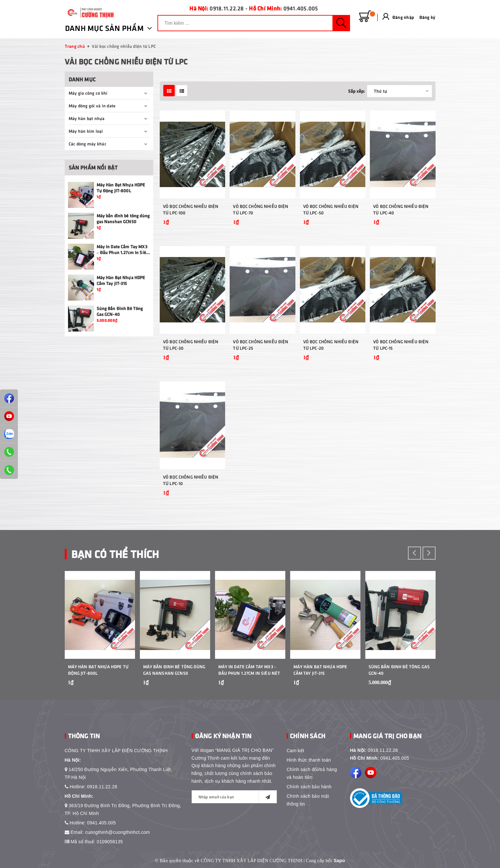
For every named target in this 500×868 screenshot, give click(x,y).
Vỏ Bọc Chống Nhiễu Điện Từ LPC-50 (331, 209)
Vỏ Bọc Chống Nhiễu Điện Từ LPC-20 (331, 345)
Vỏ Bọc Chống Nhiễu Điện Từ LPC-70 (261, 209)
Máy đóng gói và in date (92, 106)
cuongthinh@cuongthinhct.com (117, 832)
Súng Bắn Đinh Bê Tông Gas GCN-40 (399, 670)
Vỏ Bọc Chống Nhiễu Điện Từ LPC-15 (401, 345)
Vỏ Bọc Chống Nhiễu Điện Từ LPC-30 (191, 345)
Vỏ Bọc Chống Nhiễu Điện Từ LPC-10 (191, 480)
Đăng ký (427, 17)
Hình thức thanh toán (309, 760)
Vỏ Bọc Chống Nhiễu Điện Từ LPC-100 (191, 209)
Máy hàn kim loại (86, 131)
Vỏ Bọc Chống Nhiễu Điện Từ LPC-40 (401, 209)
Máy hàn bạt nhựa (87, 118)
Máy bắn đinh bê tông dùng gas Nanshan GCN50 (123, 218)
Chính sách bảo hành (309, 787)
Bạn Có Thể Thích (115, 554)
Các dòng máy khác (88, 144)
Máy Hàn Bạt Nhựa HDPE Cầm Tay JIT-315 (121, 280)
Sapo (339, 861)
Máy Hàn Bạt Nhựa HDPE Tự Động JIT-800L (121, 188)
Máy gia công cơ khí (88, 93)
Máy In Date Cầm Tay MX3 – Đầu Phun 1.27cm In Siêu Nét (123, 252)
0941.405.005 (301, 8)
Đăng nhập (403, 17)
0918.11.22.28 (227, 8)
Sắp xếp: (357, 91)
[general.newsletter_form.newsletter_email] (234, 797)
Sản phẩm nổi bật (93, 167)
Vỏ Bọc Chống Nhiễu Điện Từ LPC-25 (261, 345)
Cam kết (295, 751)
